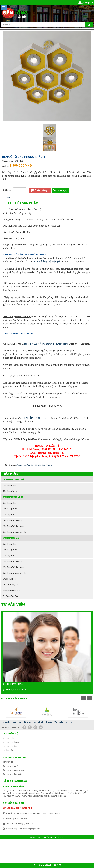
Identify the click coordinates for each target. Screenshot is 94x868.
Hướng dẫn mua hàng (13, 815)
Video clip (59, 751)
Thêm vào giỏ (40, 190)
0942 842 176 (21, 718)
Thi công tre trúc (11, 625)
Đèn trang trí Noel (11, 520)
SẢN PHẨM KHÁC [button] (11, 566)
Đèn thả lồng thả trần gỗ (47, 265)
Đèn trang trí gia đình (12, 549)
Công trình (39, 751)
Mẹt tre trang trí (10, 613)
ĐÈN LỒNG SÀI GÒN (34, 447)
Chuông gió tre (10, 607)
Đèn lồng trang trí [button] (13, 508)
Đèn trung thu (9, 514)
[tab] (23, 203)
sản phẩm (86, 3)
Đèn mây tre (8, 543)
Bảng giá (28, 751)
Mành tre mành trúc (12, 619)
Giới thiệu (17, 751)
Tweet (7, 198)
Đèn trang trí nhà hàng (13, 555)
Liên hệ (69, 751)
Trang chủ (6, 751)
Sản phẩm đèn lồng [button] (13, 526)
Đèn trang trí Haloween (12, 771)
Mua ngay (60, 190)
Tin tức (49, 751)
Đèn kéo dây (8, 779)
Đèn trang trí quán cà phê (15, 561)
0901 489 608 (53, 865)
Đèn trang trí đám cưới (12, 803)
